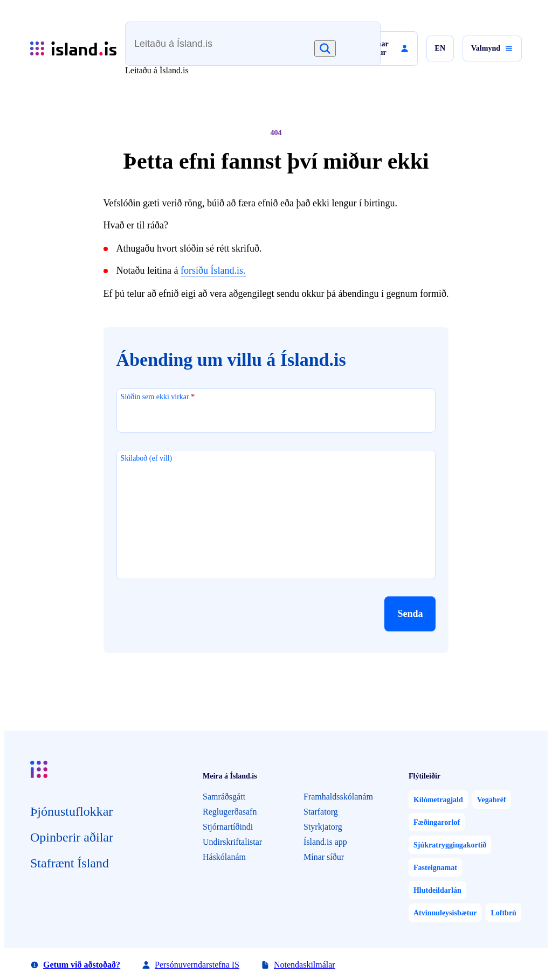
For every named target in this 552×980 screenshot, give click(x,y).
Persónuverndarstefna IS (197, 965)
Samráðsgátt (224, 797)
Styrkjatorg (323, 827)
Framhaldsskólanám (338, 797)
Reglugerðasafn (230, 812)
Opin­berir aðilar (72, 837)
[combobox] (234, 48)
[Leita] (325, 48)
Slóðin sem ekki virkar (158, 397)
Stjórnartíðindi (228, 827)
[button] (385, 48)
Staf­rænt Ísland (70, 863)
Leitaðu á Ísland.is (157, 70)
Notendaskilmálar (305, 965)
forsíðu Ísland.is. (213, 270)
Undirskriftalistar (232, 842)
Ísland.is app (325, 842)
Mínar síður (324, 857)
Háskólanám (224, 857)
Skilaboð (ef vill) (147, 458)
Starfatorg (321, 812)
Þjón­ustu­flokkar (71, 811)
